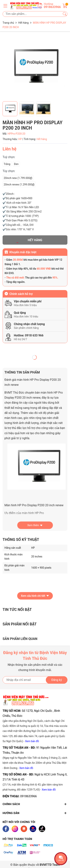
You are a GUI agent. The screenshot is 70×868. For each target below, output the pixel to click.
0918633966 (28, 796)
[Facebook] (6, 829)
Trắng (7, 164)
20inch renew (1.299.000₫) (19, 185)
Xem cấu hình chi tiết (35, 596)
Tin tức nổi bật (17, 610)
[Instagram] (15, 829)
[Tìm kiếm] (65, 14)
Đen (16, 164)
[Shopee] (24, 829)
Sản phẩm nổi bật (20, 624)
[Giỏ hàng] (65, 5)
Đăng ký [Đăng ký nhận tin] (57, 680)
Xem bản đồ (32, 741)
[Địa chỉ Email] (35, 680)
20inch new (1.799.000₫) (18, 178)
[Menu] (5, 6)
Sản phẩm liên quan (20, 639)
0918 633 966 (34, 335)
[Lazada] (33, 829)
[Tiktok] (42, 829)
